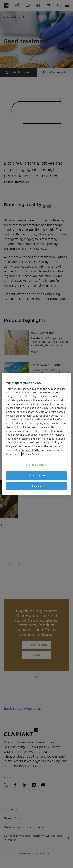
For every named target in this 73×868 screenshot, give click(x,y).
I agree (37, 486)
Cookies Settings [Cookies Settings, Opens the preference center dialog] (36, 465)
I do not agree (36, 475)
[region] (36, 434)
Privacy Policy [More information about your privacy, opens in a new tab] (31, 454)
